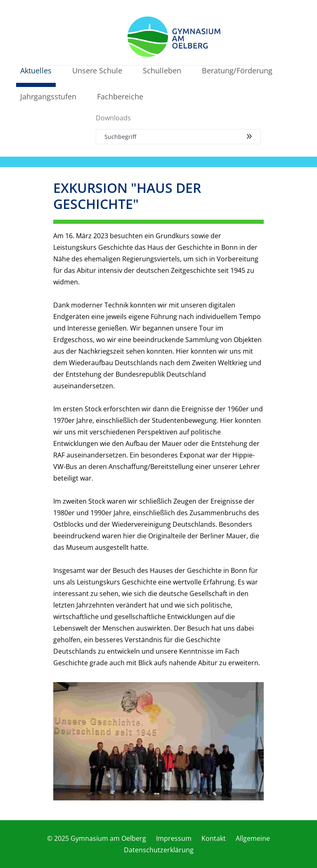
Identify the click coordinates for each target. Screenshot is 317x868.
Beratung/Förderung (237, 70)
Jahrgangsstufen (48, 96)
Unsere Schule (97, 70)
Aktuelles (36, 70)
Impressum (174, 838)
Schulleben (162, 70)
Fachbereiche (120, 96)
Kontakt (214, 838)
